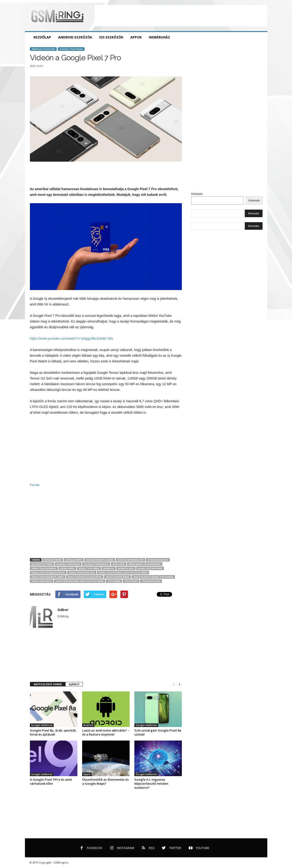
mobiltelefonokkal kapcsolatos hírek (123, 573)
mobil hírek (67, 568)
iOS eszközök (111, 37)
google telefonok (68, 564)
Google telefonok (71, 49)
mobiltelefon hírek (150, 568)
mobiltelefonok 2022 (82, 573)
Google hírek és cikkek (100, 560)
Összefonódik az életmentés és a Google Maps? (105, 781)
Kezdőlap (42, 37)
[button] (260, 37)
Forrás (35, 485)
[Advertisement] (181, 16)
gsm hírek (119, 564)
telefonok (131, 581)
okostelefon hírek (117, 577)
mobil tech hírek (89, 568)
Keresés (197, 194)
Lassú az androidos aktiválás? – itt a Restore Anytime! (106, 732)
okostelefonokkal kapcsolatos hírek (80, 581)
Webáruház (159, 37)
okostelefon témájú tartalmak (153, 577)
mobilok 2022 (126, 568)
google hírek (74, 560)
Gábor (63, 610)
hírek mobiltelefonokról (145, 564)
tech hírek (114, 581)
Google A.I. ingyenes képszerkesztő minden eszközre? (151, 784)
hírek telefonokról (44, 568)
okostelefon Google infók (85, 577)
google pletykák (42, 564)
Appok (136, 37)
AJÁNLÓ (74, 684)
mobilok (109, 568)
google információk (130, 560)
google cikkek (53, 560)
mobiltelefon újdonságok (48, 573)
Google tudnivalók (96, 564)
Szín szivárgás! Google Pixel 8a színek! (158, 732)
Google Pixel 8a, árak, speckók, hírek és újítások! (53, 732)
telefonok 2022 (151, 581)
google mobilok (158, 560)
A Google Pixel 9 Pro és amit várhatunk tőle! (51, 781)
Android (88, 725)
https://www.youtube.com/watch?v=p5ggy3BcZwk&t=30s (72, 338)
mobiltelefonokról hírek (48, 577)
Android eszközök (75, 37)
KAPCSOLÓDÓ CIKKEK (48, 684)
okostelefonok (42, 581)
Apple (87, 774)
